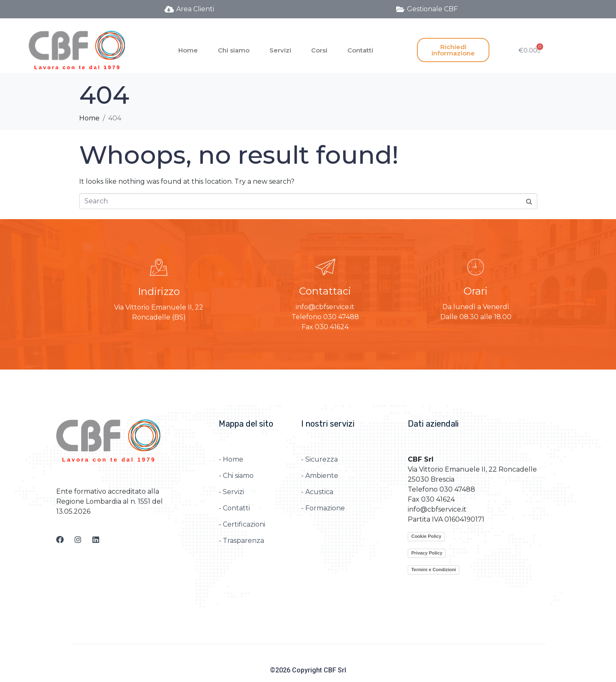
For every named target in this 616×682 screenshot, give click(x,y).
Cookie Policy (426, 536)
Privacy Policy (427, 553)
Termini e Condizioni (433, 570)
